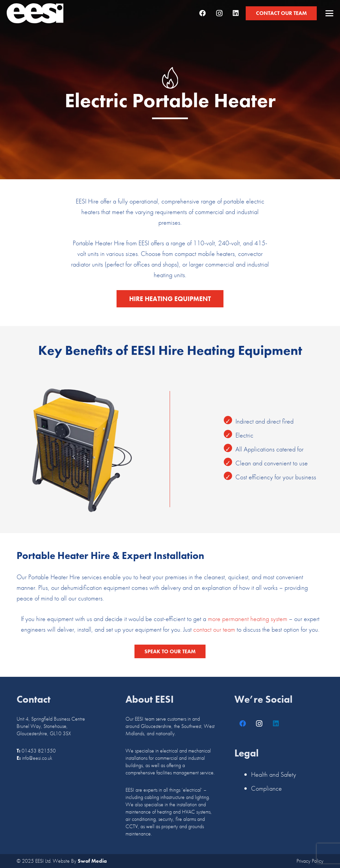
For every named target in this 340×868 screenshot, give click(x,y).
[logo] (35, 13)
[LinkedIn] (236, 13)
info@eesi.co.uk (37, 758)
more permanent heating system (248, 619)
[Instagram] (219, 13)
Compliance (266, 788)
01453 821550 (39, 751)
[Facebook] (203, 13)
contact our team (214, 629)
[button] (329, 13)
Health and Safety (274, 774)
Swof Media (92, 861)
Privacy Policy (310, 861)
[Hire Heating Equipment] (170, 299)
